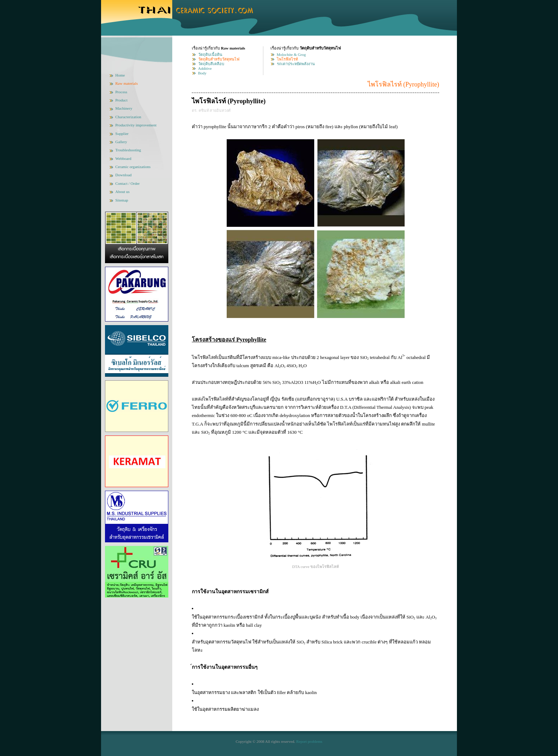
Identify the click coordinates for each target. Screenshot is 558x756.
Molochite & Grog (291, 54)
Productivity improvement (136, 125)
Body (202, 73)
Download (123, 175)
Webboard (123, 158)
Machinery (124, 108)
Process (121, 92)
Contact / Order (127, 183)
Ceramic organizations (133, 167)
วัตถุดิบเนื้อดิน (210, 54)
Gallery (121, 142)
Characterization (128, 117)
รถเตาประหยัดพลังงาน (296, 64)
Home (120, 75)
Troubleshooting (128, 150)
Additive (205, 68)
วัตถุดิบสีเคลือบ (211, 64)
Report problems (309, 741)
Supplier (122, 134)
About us (122, 192)
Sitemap (122, 200)
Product (121, 100)
